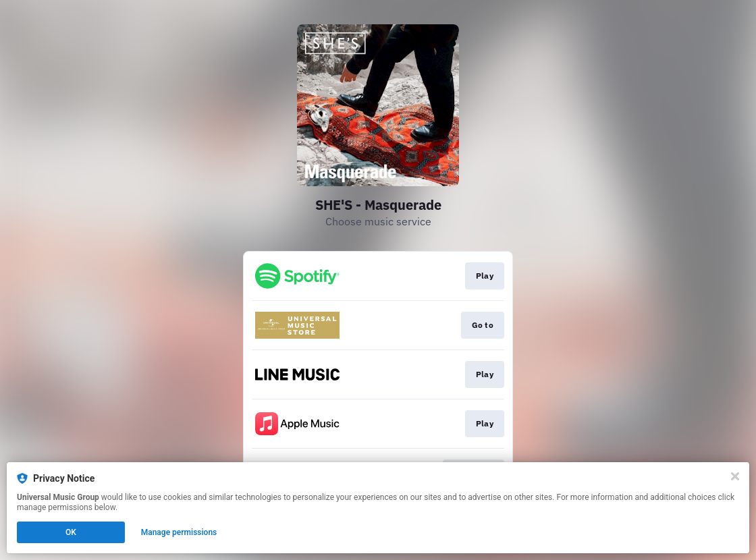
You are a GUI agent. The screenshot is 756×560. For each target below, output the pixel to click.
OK (71, 532)
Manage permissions (179, 532)
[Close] (735, 476)
